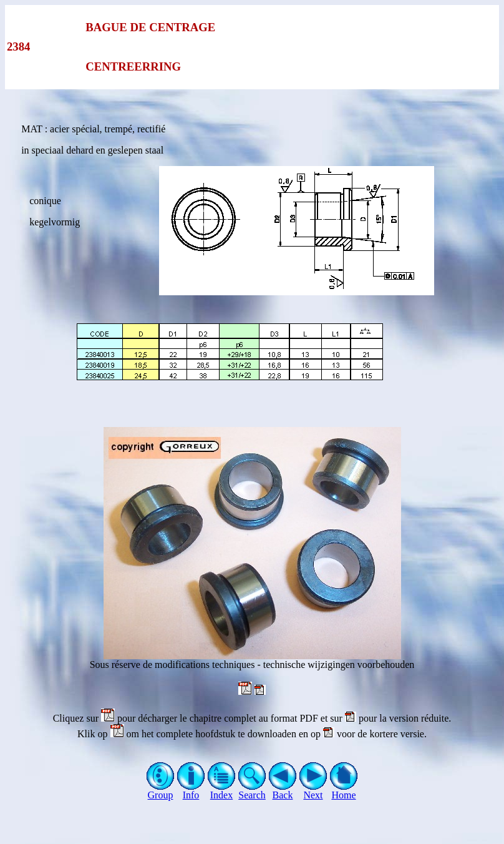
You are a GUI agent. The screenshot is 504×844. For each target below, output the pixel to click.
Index (222, 791)
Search (252, 791)
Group (161, 791)
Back (283, 791)
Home (344, 791)
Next (313, 791)
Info (191, 791)
